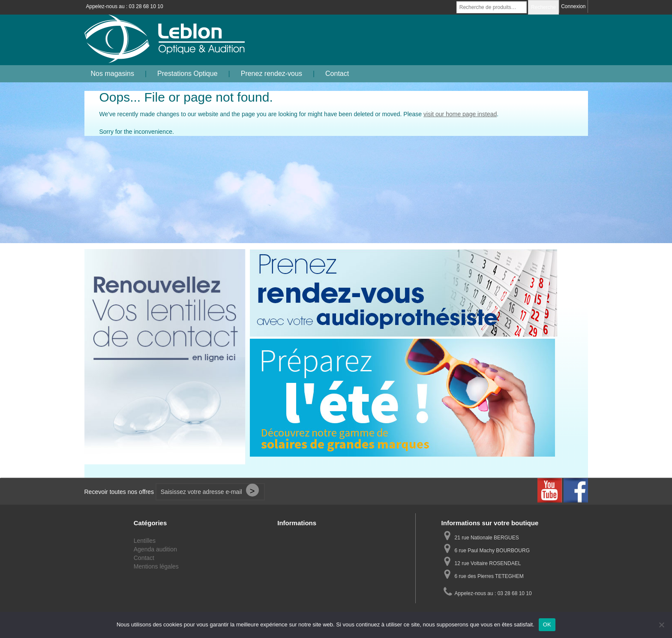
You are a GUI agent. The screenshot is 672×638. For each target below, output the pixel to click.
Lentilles (145, 541)
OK (547, 624)
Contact (337, 74)
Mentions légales (156, 566)
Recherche (543, 7)
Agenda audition (155, 549)
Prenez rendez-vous (271, 74)
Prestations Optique (187, 74)
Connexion (573, 6)
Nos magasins (112, 74)
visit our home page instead (460, 114)
